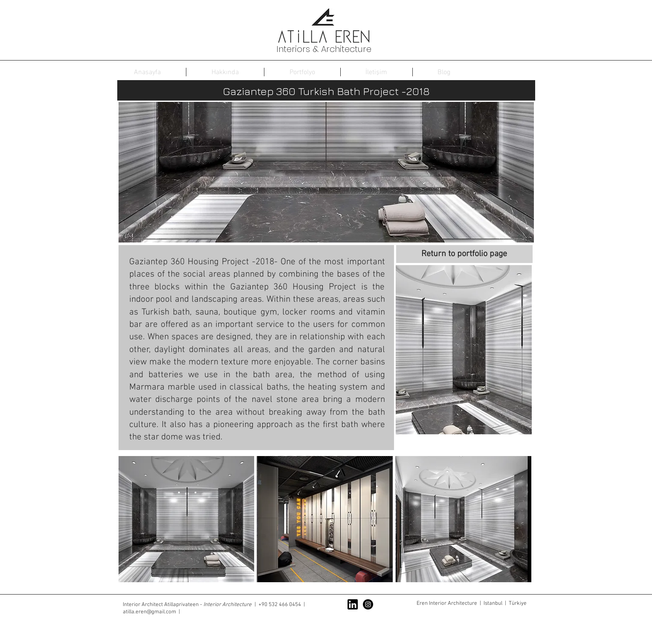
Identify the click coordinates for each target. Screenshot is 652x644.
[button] (464, 350)
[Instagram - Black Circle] (368, 604)
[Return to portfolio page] (464, 254)
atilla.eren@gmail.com (149, 612)
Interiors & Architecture (324, 49)
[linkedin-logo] (353, 604)
